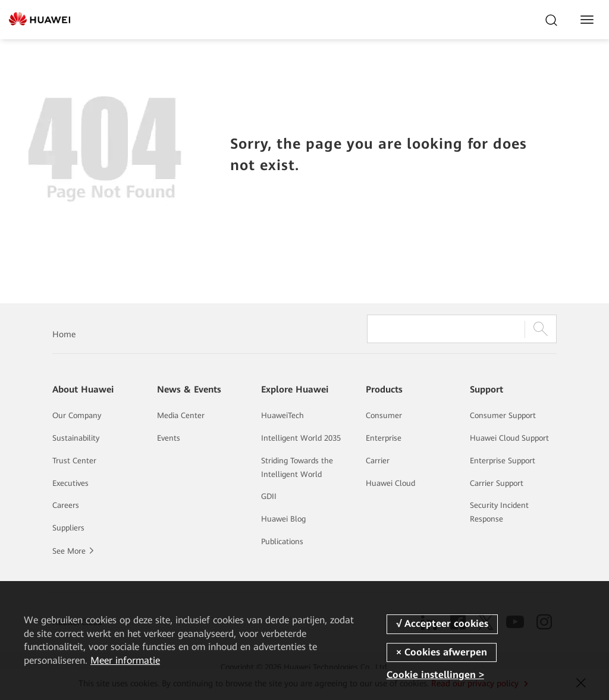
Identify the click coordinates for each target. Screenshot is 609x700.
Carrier (378, 461)
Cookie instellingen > (435, 675)
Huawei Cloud (390, 483)
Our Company (77, 415)
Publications (282, 542)
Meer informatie (125, 660)
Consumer (384, 415)
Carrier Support (497, 483)
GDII (269, 496)
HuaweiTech (282, 415)
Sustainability (76, 438)
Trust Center (74, 461)
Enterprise (384, 438)
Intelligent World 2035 (301, 438)
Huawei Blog (283, 519)
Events (169, 438)
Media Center (181, 415)
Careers (66, 505)
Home (64, 334)
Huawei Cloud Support (509, 438)
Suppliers (68, 528)
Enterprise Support (503, 461)
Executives (70, 483)
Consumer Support (503, 415)
